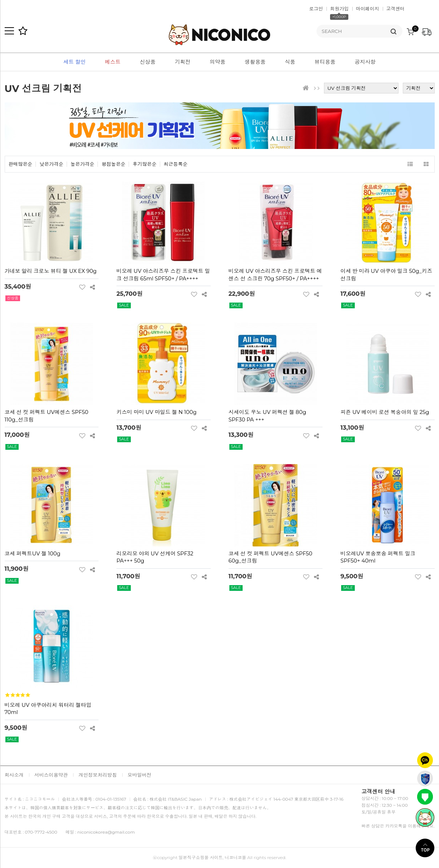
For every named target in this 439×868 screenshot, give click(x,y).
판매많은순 (21, 164)
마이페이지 (368, 9)
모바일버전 (140, 775)
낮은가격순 (51, 164)
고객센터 (396, 9)
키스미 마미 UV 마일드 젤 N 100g (156, 412)
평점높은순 (113, 164)
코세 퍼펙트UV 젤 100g (33, 554)
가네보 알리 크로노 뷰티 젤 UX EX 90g (51, 271)
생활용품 (255, 62)
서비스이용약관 (51, 775)
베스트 (113, 62)
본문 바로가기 (0, 0)
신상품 (148, 62)
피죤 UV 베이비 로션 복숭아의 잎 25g (385, 412)
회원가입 (339, 9)
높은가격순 (83, 164)
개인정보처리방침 (98, 775)
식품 (290, 62)
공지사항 (365, 62)
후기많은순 (145, 164)
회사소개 (14, 775)
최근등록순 (176, 164)
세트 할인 (75, 62)
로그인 (316, 9)
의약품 (218, 62)
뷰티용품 (325, 62)
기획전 (183, 62)
